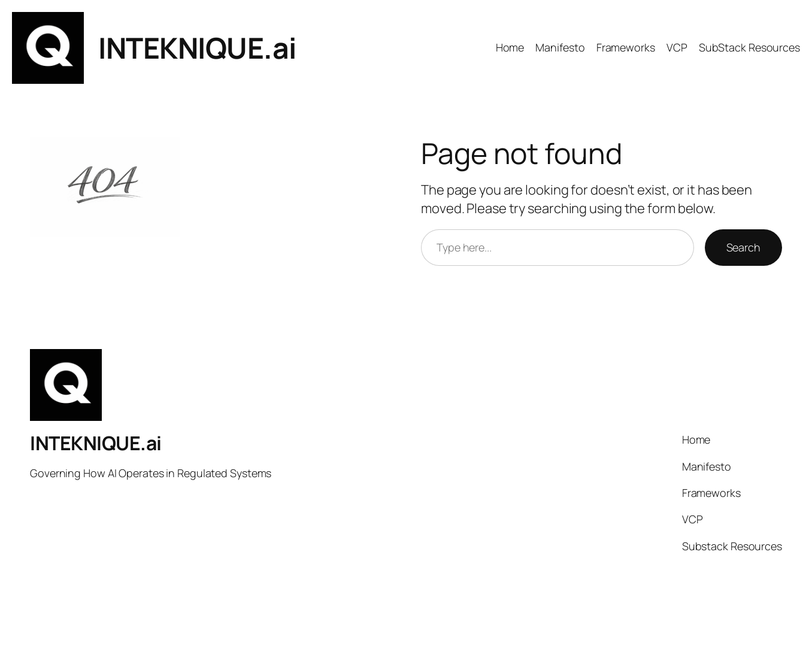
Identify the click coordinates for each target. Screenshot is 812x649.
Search (743, 247)
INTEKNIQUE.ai (197, 48)
